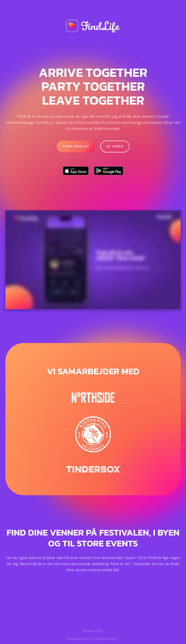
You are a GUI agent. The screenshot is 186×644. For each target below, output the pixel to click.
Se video (115, 146)
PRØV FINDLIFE (76, 146)
